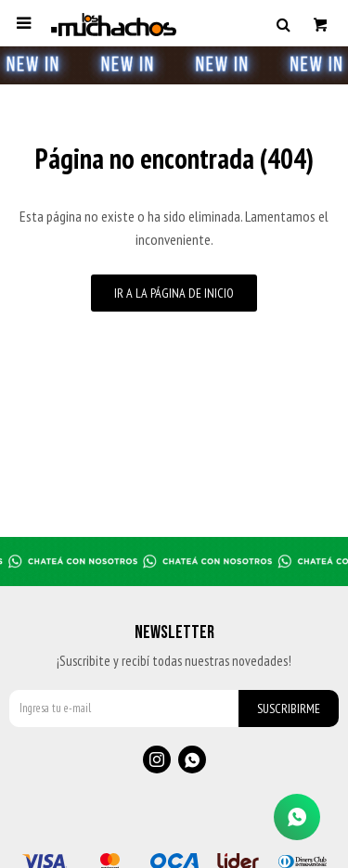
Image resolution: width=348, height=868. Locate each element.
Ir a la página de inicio (174, 293)
